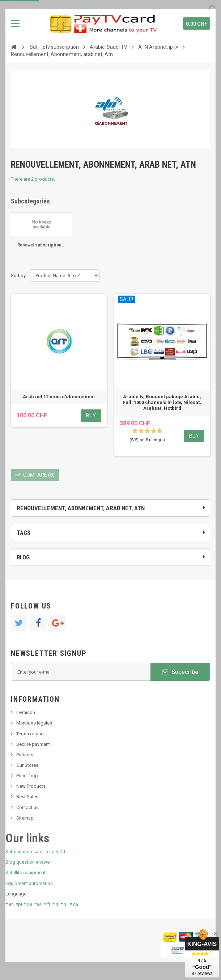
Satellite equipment (25, 872)
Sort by (18, 276)
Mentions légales (34, 723)
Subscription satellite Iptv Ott (35, 852)
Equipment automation (29, 883)
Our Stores (27, 765)
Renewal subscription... (42, 245)
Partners (25, 755)
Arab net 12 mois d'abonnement (59, 397)
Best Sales (27, 797)
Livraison (26, 712)
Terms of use (30, 734)
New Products (31, 786)
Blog (23, 557)
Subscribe (180, 672)
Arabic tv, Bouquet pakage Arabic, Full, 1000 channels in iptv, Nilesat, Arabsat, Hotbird (162, 402)
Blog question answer (28, 862)
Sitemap (25, 818)
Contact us (27, 807)
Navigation (15, 23)
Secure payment (33, 744)
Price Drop (27, 776)
